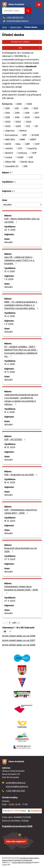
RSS (30, 48)
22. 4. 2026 (10, 230)
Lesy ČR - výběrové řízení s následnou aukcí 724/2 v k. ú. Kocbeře (19, 260)
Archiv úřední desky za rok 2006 (19, 645)
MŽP (28, 144)
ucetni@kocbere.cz (16, 783)
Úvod (4, 27)
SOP (34, 153)
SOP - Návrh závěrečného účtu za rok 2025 (22, 220)
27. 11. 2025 (10, 559)
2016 (27, 113)
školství (9, 153)
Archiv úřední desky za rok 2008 (19, 636)
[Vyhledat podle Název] (22, 177)
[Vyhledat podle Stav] (22, 205)
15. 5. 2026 (10, 372)
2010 (8, 108)
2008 (19, 104)
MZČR (8, 144)
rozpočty (32, 148)
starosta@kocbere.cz (17, 786)
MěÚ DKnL (10, 139)
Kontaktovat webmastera (29, 858)
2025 (8, 126)
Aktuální (9, 242)
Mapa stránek (7, 860)
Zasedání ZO (12, 166)
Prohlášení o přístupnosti (23, 860)
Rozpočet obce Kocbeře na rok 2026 (21, 550)
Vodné (9, 157)
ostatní (9, 148)
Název (7, 173)
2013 (36, 108)
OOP (37, 144)
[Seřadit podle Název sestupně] (12, 173)
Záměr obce (27, 162)
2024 (29, 122)
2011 (17, 108)
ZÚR (26, 166)
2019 (17, 117)
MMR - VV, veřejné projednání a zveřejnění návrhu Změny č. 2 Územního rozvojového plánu (22, 305)
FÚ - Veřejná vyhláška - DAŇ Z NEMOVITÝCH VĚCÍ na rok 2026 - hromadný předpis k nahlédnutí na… (21, 351)
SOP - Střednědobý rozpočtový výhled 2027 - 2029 (21, 511)
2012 (26, 108)
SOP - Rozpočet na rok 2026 (21, 475)
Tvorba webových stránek (22, 862)
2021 (37, 117)
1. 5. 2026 (9, 279)
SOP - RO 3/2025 (15, 439)
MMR (23, 139)
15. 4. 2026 (10, 271)
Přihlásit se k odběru (26, 42)
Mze (18, 144)
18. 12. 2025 (10, 447)
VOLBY (20, 157)
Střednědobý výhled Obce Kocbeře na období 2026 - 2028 (21, 590)
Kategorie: (7, 104)
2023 (18, 122)
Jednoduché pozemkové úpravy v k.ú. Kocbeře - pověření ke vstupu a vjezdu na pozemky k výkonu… (21, 399)
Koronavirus (11, 135)
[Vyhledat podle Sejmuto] (22, 195)
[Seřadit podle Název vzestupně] (12, 172)
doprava (10, 131)
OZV (20, 148)
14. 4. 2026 (10, 364)
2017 (37, 113)
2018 (8, 117)
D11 (36, 126)
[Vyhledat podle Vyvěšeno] (22, 186)
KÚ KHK (35, 135)
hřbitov (23, 131)
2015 (17, 113)
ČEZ (28, 126)
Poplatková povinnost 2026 (17, 826)
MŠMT (33, 139)
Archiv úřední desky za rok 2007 (19, 640)
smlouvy (23, 153)
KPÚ (25, 135)
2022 (8, 122)
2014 (8, 113)
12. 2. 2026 (9, 412)
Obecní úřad (16, 27)
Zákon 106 (10, 162)
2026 (18, 126)
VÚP (31, 157)
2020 (27, 117)
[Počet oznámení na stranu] (7, 631)
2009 (29, 104)
